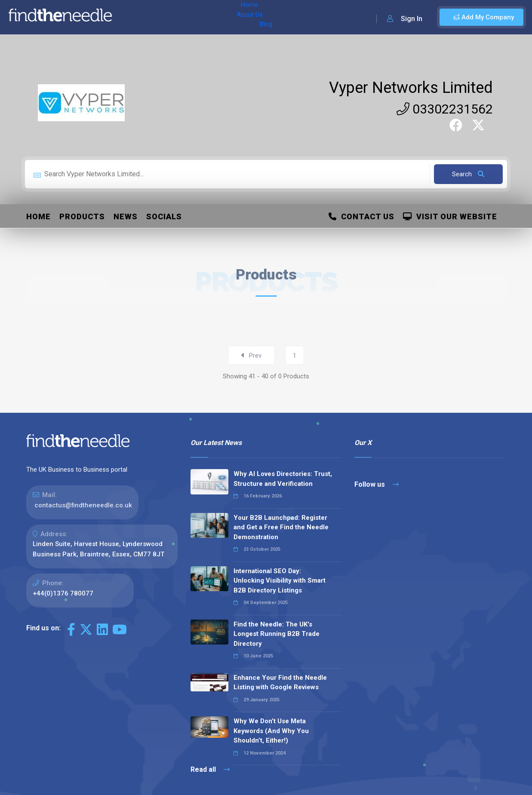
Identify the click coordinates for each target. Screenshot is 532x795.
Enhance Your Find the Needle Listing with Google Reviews (280, 683)
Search (468, 174)
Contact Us (361, 216)
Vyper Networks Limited (411, 88)
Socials (164, 216)
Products (82, 216)
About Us (163, 17)
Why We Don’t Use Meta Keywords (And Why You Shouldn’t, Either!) (271, 731)
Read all (210, 769)
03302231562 (445, 109)
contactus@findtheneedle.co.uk (83, 505)
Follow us (377, 484)
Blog (193, 17)
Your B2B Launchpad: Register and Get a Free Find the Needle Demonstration (281, 527)
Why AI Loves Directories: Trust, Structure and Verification (283, 479)
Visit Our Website (450, 216)
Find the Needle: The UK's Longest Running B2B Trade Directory (277, 634)
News (126, 216)
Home (130, 17)
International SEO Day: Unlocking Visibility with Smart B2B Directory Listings (280, 581)
